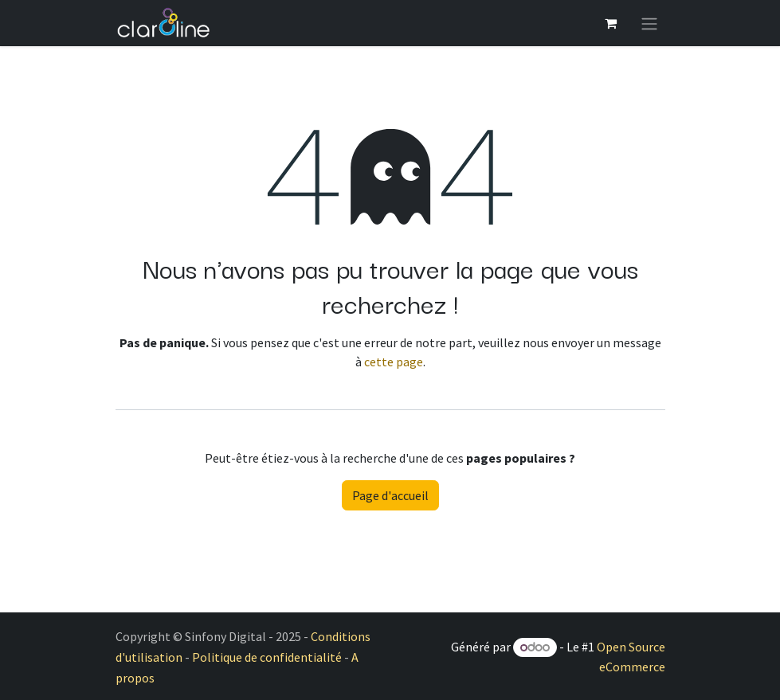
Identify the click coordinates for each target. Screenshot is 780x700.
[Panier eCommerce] (611, 23)
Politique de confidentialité (267, 657)
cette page (394, 362)
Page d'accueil (390, 495)
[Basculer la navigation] (649, 23)
